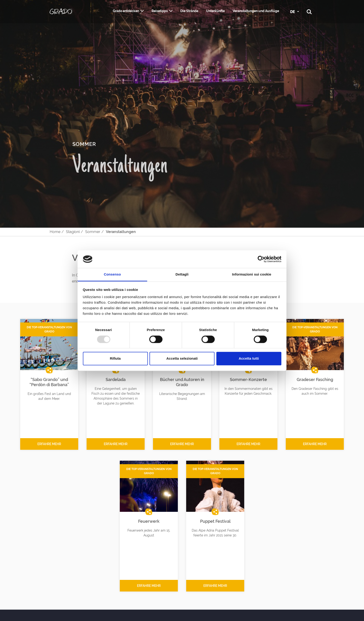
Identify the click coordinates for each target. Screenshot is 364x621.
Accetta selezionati (182, 359)
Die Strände (189, 11)
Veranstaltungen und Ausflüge (256, 11)
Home (55, 232)
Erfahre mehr (49, 444)
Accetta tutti (249, 359)
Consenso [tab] (112, 274)
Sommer (93, 232)
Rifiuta (115, 359)
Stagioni (73, 232)
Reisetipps (160, 11)
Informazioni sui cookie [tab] (252, 274)
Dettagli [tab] (182, 274)
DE (293, 12)
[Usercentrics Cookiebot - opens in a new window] (261, 259)
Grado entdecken (126, 11)
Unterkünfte (215, 11)
